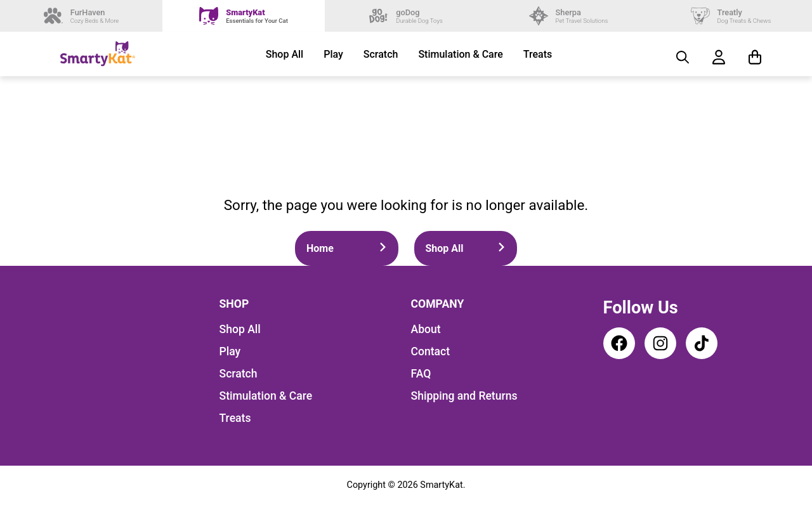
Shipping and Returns (464, 396)
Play (333, 54)
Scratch (381, 54)
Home (347, 248)
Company (438, 304)
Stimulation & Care (460, 54)
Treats (538, 54)
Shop (234, 304)
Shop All (285, 54)
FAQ (421, 374)
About (426, 329)
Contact (431, 351)
